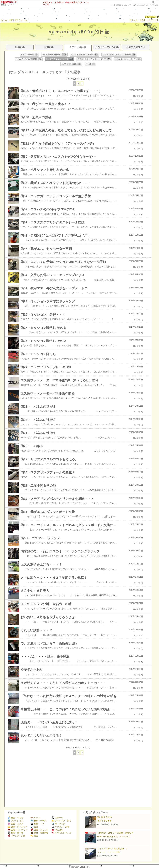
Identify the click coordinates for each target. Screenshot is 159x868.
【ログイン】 (153, 20)
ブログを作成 (142, 5)
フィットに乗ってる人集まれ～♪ (112, 849)
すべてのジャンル (61, 833)
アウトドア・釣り (61, 821)
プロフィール (21, 20)
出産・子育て (15, 818)
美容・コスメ (15, 824)
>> (121, 5)
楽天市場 (154, 5)
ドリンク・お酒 (17, 836)
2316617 (150, 17)
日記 (11, 20)
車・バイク (9, 5)
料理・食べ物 (15, 833)
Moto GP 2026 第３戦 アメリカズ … (116, 837)
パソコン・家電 (60, 827)
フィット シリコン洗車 (109, 852)
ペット (35, 818)
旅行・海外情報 (40, 833)
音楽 (34, 827)
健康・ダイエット (18, 827)
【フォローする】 (138, 20)
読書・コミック (40, 830)
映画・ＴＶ (37, 824)
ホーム (4, 20)
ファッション (15, 821)
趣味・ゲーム (38, 821)
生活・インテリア (18, 830)
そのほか (57, 830)
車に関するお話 (104, 817)
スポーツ (57, 818)
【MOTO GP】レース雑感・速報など (115, 833)
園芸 (34, 836)
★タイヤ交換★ (104, 821)
